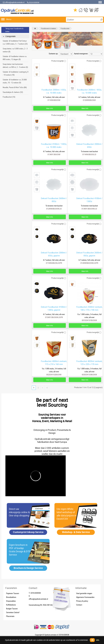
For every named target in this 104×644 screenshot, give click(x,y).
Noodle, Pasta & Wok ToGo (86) (15, 87)
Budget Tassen (12, 609)
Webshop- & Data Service (76, 532)
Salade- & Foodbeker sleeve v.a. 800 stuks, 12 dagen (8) (15, 58)
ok (92, 640)
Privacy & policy (82, 601)
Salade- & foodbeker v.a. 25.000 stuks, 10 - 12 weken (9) (15, 81)
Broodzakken (11, 597)
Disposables (11, 601)
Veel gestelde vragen (84, 593)
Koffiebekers (11, 605)
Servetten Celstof (13, 612)
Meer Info (50, 108)
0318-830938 (36, 593)
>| (47, 388)
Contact (79, 605)
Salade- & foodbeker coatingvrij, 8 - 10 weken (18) (16, 73)
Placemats (10, 616)
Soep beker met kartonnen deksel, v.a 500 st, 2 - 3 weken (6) (15, 66)
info (98, 640)
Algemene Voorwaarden (85, 597)
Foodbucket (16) (9, 97)
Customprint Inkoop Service (28, 532)
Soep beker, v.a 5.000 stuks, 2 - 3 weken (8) (15, 50)
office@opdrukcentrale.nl (14, 2)
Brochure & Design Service (28, 568)
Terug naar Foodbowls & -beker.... (15, 30)
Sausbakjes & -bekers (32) (13, 92)
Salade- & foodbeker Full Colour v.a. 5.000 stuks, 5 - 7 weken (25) (15, 42)
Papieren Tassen (13, 593)
